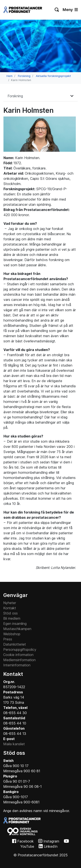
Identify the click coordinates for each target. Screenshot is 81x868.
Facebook (25, 841)
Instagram (51, 841)
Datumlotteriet (15, 644)
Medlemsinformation (19, 660)
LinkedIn (51, 846)
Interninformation (17, 665)
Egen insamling (15, 624)
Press (8, 639)
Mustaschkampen (17, 629)
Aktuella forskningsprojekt (53, 76)
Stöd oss (10, 613)
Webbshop (12, 634)
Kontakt (10, 608)
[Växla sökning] (57, 10)
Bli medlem (12, 618)
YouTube (27, 846)
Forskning (24, 76)
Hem (10, 76)
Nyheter (10, 603)
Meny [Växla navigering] (70, 10)
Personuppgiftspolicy (20, 649)
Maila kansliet (14, 744)
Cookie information (18, 655)
